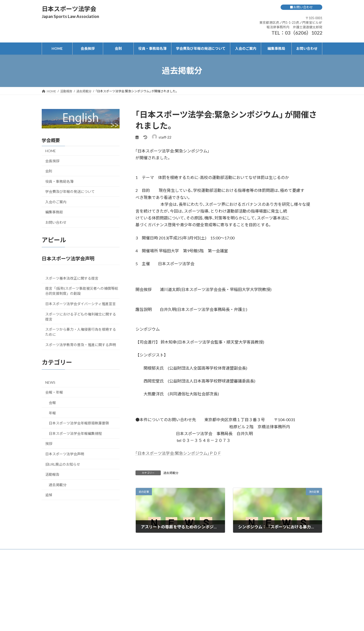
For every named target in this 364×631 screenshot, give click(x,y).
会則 (49, 171)
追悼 (49, 495)
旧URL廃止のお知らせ (63, 464)
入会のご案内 (56, 202)
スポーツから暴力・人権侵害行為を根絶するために (81, 332)
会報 (52, 403)
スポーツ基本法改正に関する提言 (72, 278)
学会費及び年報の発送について (70, 191)
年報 (52, 413)
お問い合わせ (56, 222)
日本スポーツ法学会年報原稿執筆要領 (79, 423)
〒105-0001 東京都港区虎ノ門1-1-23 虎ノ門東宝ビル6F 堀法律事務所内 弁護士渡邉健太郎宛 (291, 22)
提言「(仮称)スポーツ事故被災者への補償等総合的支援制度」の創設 (82, 291)
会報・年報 (54, 392)
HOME (51, 151)
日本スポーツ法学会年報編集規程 (75, 433)
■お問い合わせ (301, 7)
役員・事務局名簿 (59, 181)
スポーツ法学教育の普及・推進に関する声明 (81, 344)
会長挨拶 (52, 161)
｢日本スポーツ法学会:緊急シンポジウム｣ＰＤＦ (178, 453)
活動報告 (52, 474)
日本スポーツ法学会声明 (65, 454)
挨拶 (49, 444)
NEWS (50, 382)
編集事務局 (54, 212)
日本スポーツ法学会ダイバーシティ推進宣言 (81, 303)
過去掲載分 (171, 473)
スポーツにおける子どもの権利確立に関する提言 (81, 316)
